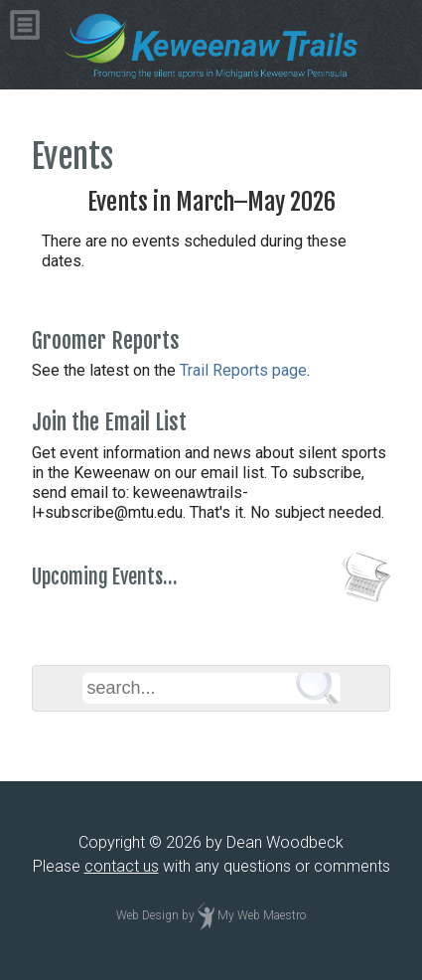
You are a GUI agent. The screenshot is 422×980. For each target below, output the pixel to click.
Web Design (147, 915)
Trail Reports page (243, 370)
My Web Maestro (262, 915)
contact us (122, 866)
